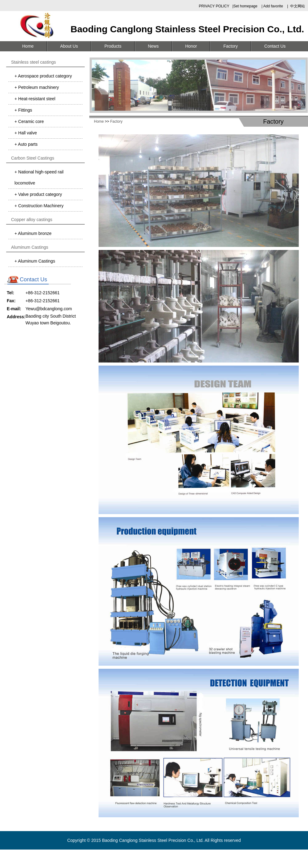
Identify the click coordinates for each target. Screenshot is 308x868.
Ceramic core (30, 121)
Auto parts (27, 144)
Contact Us (275, 46)
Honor (191, 46)
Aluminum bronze (34, 233)
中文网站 (298, 6)
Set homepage (246, 6)
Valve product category (39, 194)
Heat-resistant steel (36, 99)
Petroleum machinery (38, 87)
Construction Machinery (40, 206)
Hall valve (27, 133)
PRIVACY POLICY (214, 6)
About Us (69, 46)
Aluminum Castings (36, 261)
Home (28, 46)
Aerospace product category (44, 76)
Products (113, 46)
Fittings (24, 110)
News (153, 46)
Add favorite (273, 6)
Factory (231, 46)
